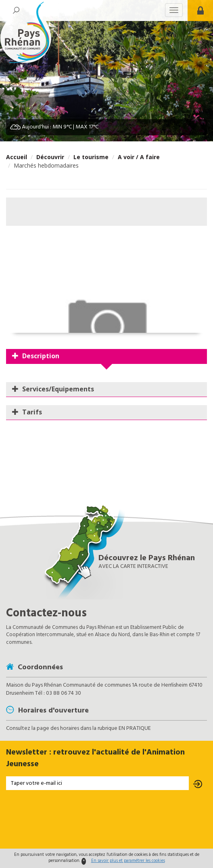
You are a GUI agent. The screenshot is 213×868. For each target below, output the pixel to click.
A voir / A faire (139, 157)
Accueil (17, 157)
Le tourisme (91, 157)
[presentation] (106, 820)
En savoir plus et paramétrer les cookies (128, 861)
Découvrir (50, 157)
